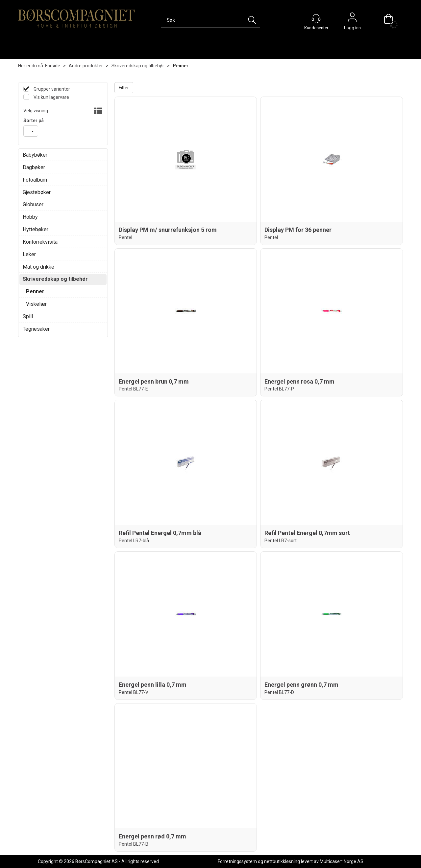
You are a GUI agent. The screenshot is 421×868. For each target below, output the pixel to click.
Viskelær (36, 304)
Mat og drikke (38, 267)
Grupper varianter (51, 89)
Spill (28, 316)
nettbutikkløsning (282, 861)
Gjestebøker (37, 192)
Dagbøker (34, 167)
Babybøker (35, 155)
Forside (53, 66)
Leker (29, 254)
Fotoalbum (35, 180)
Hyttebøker (36, 229)
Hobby (30, 217)
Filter (124, 88)
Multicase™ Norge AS (342, 861)
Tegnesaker (36, 329)
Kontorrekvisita (40, 242)
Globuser (33, 204)
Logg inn (352, 19)
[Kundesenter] (316, 19)
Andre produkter (86, 66)
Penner (181, 66)
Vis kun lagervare (51, 97)
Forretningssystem (237, 861)
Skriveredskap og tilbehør (138, 66)
